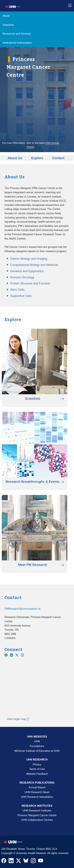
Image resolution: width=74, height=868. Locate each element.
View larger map (18, 719)
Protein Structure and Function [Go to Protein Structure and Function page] (30, 283)
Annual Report (37, 787)
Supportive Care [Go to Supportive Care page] (21, 296)
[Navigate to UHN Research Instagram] (33, 861)
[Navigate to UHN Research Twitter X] (18, 861)
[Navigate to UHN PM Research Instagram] (22, 655)
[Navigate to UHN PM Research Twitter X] (17, 655)
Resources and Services (17, 34)
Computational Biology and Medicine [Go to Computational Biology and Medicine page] (34, 265)
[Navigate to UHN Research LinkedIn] (11, 861)
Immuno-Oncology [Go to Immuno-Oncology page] (22, 277)
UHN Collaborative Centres (37, 820)
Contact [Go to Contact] (58, 158)
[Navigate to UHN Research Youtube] (41, 861)
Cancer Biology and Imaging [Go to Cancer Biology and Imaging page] (29, 259)
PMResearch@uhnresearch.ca (23, 609)
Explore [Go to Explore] (37, 158)
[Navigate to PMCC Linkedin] (11, 655)
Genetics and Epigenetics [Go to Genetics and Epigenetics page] (27, 271)
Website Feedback (37, 774)
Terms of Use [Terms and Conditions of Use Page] (37, 769)
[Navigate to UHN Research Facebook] (4, 861)
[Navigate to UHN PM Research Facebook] (6, 655)
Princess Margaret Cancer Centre (37, 815)
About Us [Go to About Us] (15, 158)
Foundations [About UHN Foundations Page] (37, 746)
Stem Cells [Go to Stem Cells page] (17, 290)
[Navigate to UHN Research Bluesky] (26, 861)
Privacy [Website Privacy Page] (37, 764)
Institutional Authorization (17, 43)
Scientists (8, 25)
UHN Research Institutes (37, 811)
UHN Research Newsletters (37, 797)
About (6, 16)
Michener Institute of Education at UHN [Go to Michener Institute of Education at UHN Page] (37, 751)
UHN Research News (37, 792)
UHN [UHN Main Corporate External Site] (37, 741)
